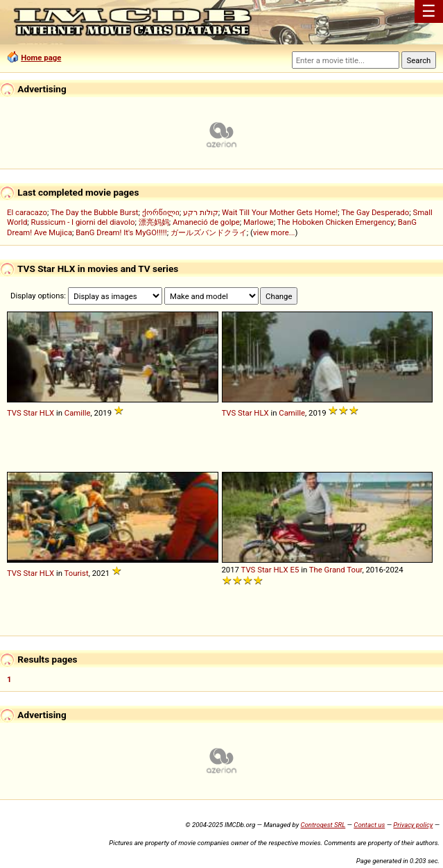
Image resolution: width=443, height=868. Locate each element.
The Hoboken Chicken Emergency (336, 222)
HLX (47, 413)
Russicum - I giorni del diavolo (83, 222)
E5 (295, 570)
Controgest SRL (323, 825)
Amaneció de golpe (206, 222)
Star (31, 413)
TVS (14, 413)
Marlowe (259, 222)
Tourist (77, 573)
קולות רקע (201, 212)
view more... (274, 232)
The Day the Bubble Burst (95, 212)
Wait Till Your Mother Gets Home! (280, 212)
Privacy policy (413, 825)
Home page (41, 58)
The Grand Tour (336, 570)
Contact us (369, 825)
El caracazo (27, 212)
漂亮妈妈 (154, 222)
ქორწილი (161, 212)
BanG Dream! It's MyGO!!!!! (121, 232)
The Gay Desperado (375, 212)
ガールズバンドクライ (209, 232)
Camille (78, 413)
